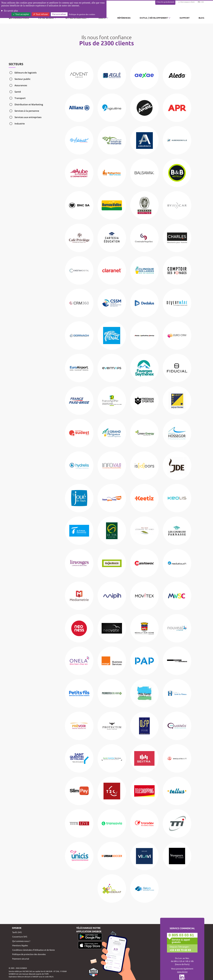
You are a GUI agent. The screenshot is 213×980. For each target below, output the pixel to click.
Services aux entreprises (28, 117)
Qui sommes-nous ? (21, 941)
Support (185, 18)
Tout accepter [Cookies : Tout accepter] (21, 14)
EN (203, 2)
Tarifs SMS (17, 932)
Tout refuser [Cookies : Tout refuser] (41, 14)
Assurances (21, 85)
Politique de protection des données (29, 954)
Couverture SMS (20, 937)
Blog (201, 18)
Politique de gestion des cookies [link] (82, 14)
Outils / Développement (154, 18)
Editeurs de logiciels (26, 73)
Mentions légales (20, 945)
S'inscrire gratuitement (165, 2)
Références (124, 18)
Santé (18, 92)
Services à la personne (27, 111)
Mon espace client (186, 2)
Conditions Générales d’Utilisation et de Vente (33, 950)
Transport (20, 98)
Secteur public (22, 79)
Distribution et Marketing (29, 104)
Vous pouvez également (182, 970)
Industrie (20, 124)
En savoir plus (11, 11)
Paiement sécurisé (21, 959)
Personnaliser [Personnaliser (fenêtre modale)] (59, 14)
